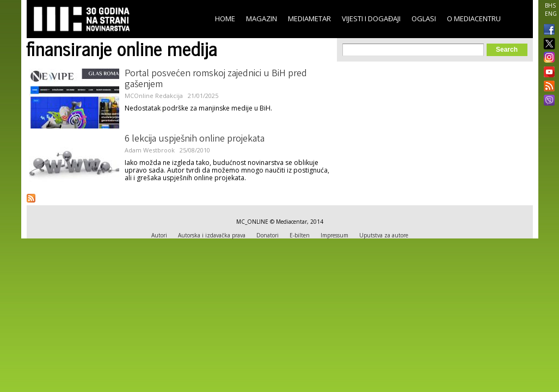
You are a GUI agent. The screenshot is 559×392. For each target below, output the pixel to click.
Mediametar (309, 19)
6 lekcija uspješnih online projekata (195, 139)
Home (225, 19)
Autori (159, 235)
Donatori (268, 235)
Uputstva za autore (384, 235)
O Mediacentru (474, 19)
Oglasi (424, 19)
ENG (551, 14)
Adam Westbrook (150, 150)
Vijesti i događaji (371, 19)
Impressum (334, 235)
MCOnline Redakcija (154, 96)
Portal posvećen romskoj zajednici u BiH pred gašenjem (216, 79)
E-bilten (300, 235)
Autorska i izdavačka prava (212, 235)
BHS (550, 5)
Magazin (262, 19)
